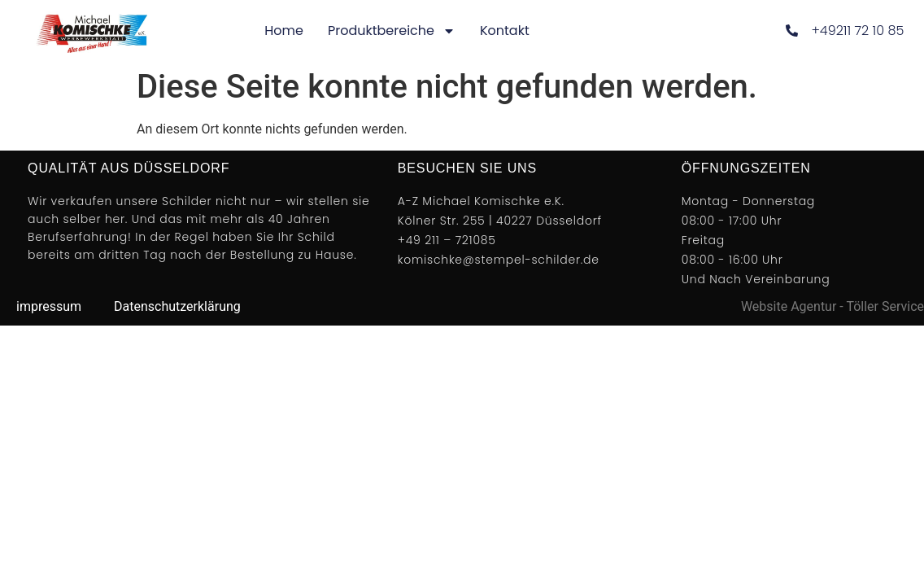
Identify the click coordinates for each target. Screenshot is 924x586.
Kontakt (505, 31)
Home (284, 31)
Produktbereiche (392, 31)
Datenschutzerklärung (177, 306)
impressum (49, 306)
